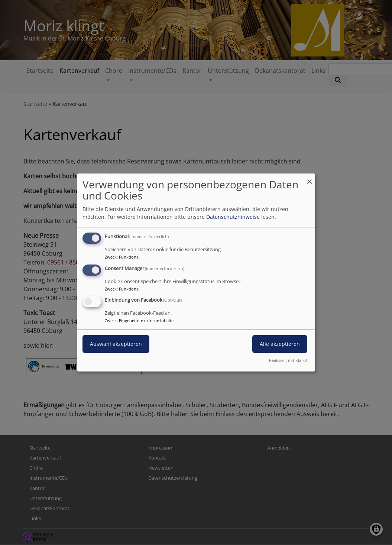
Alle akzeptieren (280, 344)
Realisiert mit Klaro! (288, 360)
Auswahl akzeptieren (116, 344)
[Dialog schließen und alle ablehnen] (310, 178)
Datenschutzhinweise (233, 217)
